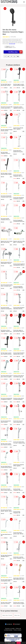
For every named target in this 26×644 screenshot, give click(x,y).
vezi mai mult (12, 44)
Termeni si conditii (10, 628)
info (11, 88)
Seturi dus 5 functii (7, 615)
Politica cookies (17, 630)
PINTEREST (17, 624)
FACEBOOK (9, 624)
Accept (19, 643)
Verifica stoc (15, 52)
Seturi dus (17, 615)
